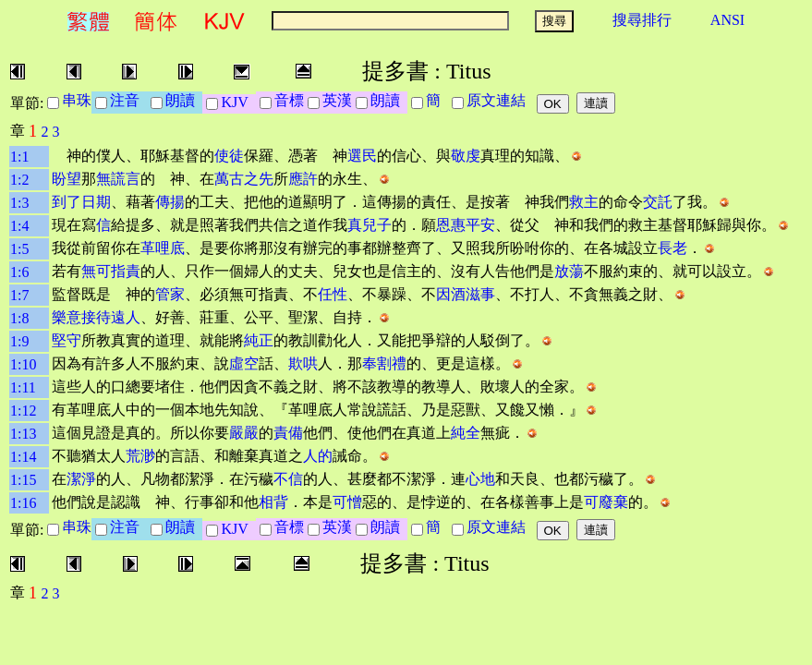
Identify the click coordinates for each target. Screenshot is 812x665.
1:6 (19, 272)
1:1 (19, 157)
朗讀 (184, 100)
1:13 (23, 434)
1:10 (23, 364)
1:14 (23, 457)
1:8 (19, 318)
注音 (128, 100)
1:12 (23, 411)
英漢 (337, 100)
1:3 (19, 203)
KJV (238, 102)
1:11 (23, 387)
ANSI (727, 20)
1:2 (19, 180)
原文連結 (500, 100)
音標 (289, 100)
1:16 (23, 503)
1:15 (23, 480)
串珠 (77, 100)
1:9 (19, 341)
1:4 (19, 226)
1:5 (19, 249)
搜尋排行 (642, 20)
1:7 (19, 295)
